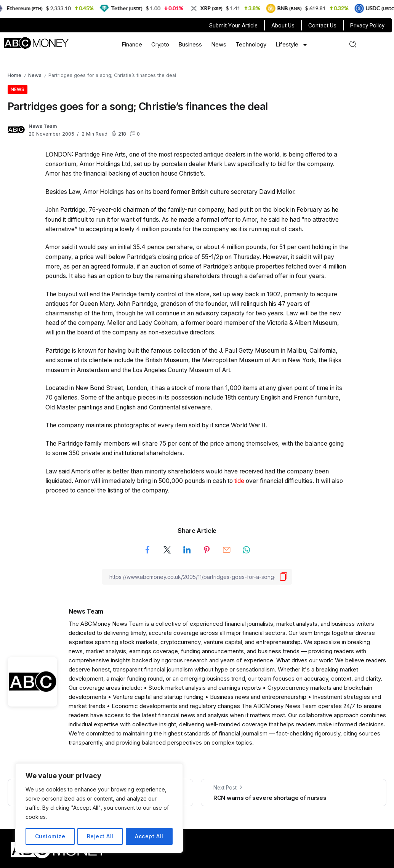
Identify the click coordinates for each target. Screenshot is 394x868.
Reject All (100, 836)
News (219, 44)
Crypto (160, 44)
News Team (43, 126)
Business (190, 44)
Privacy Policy (367, 26)
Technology (251, 44)
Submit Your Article (233, 26)
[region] (99, 808)
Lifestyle (292, 45)
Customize (50, 836)
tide (239, 481)
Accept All (149, 836)
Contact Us (322, 26)
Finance (132, 44)
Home (14, 75)
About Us (283, 26)
